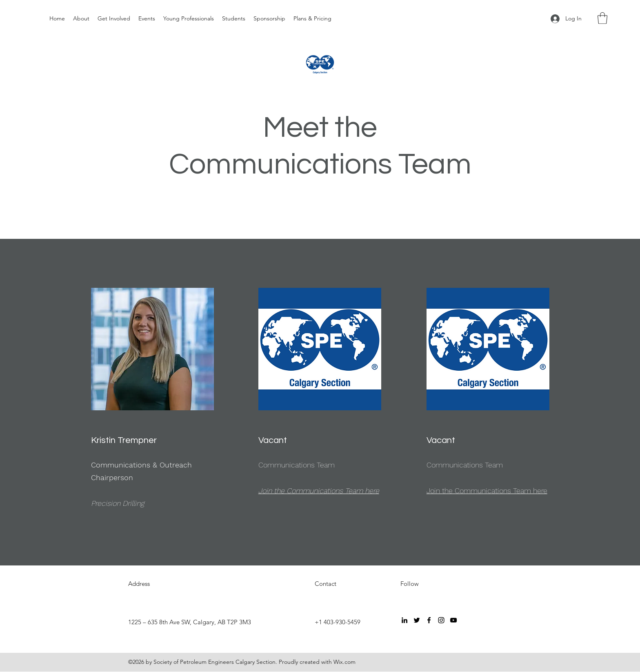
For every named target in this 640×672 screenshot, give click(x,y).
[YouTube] (453, 620)
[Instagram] (441, 620)
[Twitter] (417, 620)
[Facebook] (429, 620)
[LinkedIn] (404, 620)
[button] (602, 18)
